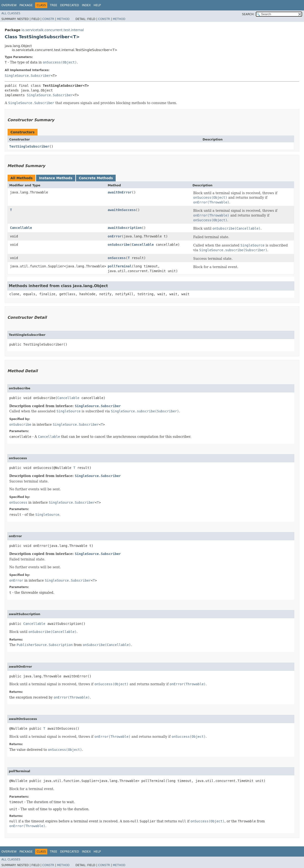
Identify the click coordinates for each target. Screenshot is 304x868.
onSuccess (117, 258)
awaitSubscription (125, 228)
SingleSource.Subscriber (28, 76)
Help (97, 5)
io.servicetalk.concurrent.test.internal (52, 30)
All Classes (11, 13)
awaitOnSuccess (122, 210)
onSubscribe (119, 245)
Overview (9, 5)
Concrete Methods (96, 178)
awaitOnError (120, 192)
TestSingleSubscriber (29, 146)
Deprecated (70, 5)
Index (86, 5)
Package (26, 5)
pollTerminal (120, 266)
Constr (48, 19)
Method (63, 19)
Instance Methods (56, 178)
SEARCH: (248, 14)
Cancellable (21, 228)
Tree (54, 5)
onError (115, 236)
